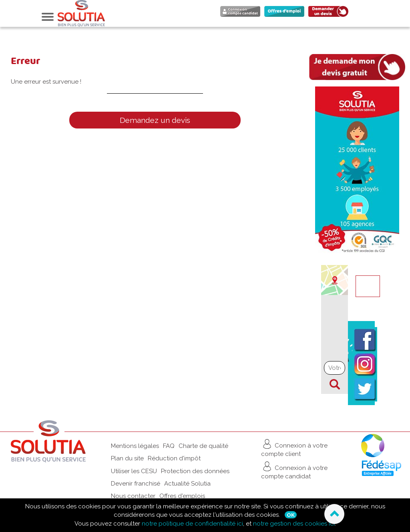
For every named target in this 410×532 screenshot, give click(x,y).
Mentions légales (135, 446)
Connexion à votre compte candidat (294, 470)
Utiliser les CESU (134, 471)
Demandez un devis (155, 120)
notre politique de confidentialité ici (192, 524)
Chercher (335, 384)
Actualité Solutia (187, 484)
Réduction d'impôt (174, 458)
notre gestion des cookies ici (294, 524)
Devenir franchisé (136, 484)
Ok (291, 515)
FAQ (169, 446)
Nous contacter (133, 496)
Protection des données (195, 471)
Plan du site (127, 458)
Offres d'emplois (182, 496)
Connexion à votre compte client (294, 448)
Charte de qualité (203, 446)
